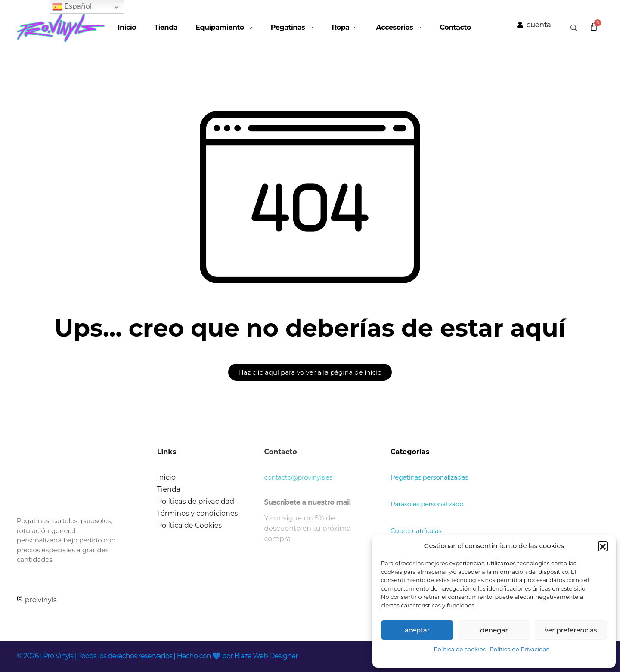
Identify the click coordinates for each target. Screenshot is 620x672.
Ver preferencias (571, 630)
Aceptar (417, 630)
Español (72, 7)
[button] (603, 546)
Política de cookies (459, 649)
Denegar (494, 630)
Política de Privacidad (520, 649)
